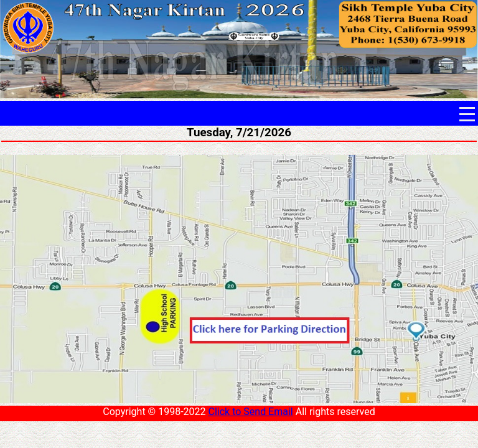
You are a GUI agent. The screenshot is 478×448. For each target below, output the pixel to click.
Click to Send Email (250, 412)
